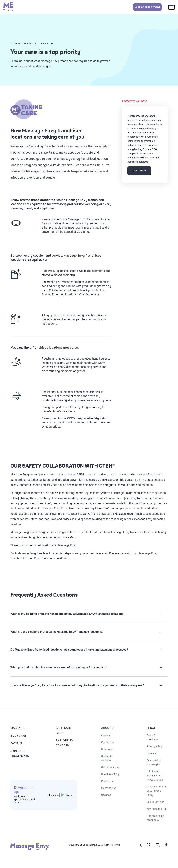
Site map (106, 795)
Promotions (108, 781)
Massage (17, 728)
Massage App (109, 788)
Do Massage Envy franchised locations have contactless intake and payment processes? (86, 650)
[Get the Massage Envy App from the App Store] (54, 795)
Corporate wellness (107, 758)
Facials (16, 743)
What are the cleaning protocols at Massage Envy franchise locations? (86, 632)
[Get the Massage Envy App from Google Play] (67, 795)
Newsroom (107, 749)
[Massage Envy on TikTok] (166, 846)
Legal (151, 728)
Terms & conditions (152, 737)
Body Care (19, 736)
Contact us (107, 742)
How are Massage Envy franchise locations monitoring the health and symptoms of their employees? (86, 685)
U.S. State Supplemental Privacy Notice (155, 776)
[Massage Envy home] (8, 7)
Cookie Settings (155, 802)
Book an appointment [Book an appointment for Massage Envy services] (147, 7)
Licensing (152, 753)
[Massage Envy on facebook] (141, 846)
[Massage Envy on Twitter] (149, 846)
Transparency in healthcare (155, 818)
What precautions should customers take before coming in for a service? (86, 668)
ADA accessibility (156, 809)
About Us (108, 728)
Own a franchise (110, 767)
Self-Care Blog (64, 731)
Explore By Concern (64, 743)
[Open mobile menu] (171, 7)
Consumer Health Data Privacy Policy (156, 791)
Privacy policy (154, 746)
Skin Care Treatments (20, 753)
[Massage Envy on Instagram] (158, 846)
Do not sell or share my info (154, 762)
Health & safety (110, 774)
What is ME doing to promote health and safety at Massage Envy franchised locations (86, 614)
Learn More (139, 171)
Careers (106, 735)
